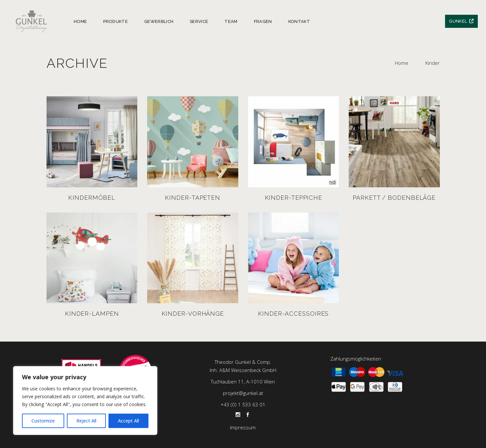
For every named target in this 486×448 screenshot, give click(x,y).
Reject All (86, 421)
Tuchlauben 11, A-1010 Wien (243, 382)
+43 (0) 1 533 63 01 (243, 404)
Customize (43, 421)
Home (402, 63)
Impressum (243, 427)
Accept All (128, 421)
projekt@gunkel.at (243, 393)
